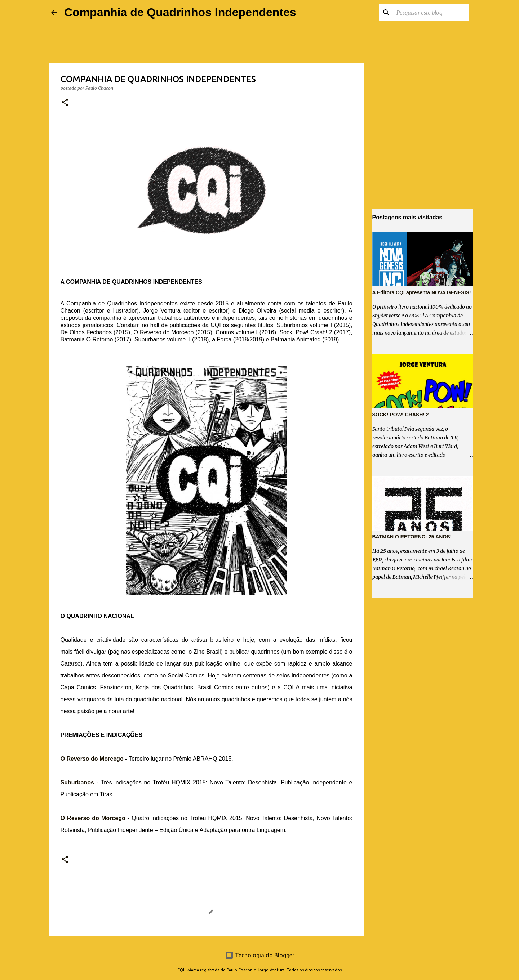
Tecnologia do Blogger (260, 955)
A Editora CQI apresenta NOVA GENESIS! (422, 292)
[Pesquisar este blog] (431, 13)
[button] (65, 103)
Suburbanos (77, 782)
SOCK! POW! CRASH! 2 (401, 415)
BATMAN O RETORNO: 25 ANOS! (412, 537)
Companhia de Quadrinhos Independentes (180, 12)
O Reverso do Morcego (92, 759)
